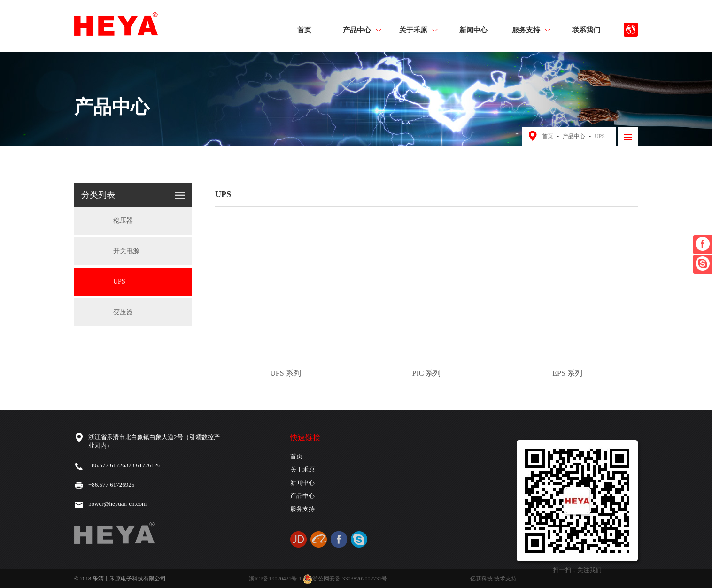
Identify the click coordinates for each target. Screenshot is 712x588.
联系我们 (586, 30)
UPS (600, 136)
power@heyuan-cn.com (117, 504)
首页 (304, 30)
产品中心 (362, 30)
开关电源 (110, 251)
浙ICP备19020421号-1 (275, 579)
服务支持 (531, 30)
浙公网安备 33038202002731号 (345, 579)
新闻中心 (473, 30)
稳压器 (107, 221)
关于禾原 (418, 30)
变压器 (107, 312)
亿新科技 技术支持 (493, 579)
